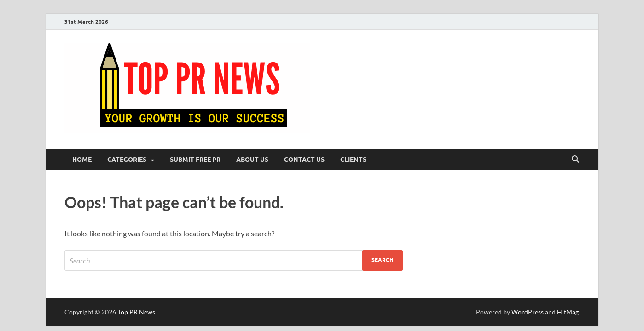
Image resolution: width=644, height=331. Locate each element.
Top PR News (136, 312)
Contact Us (304, 160)
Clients (353, 160)
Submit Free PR (195, 160)
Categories (127, 160)
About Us (252, 160)
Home (82, 160)
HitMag (568, 312)
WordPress (528, 312)
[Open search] (575, 160)
